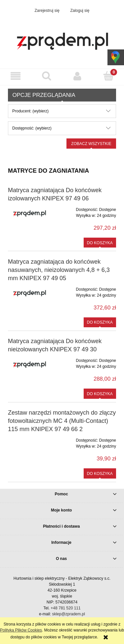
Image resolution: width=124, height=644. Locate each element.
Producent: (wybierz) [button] (30, 111)
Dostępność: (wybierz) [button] (32, 128)
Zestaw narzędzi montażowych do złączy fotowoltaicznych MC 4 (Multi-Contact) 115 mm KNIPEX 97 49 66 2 (62, 421)
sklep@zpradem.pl (68, 614)
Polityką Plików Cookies (21, 630)
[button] (16, 76)
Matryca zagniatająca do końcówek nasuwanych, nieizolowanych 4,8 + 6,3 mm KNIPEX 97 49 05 (59, 270)
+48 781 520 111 (65, 608)
